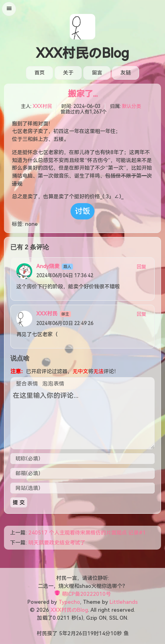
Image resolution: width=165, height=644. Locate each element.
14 (102, 633)
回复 (141, 267)
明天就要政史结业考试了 (57, 543)
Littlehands (124, 602)
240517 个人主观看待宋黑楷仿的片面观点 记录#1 (87, 533)
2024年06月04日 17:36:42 (65, 276)
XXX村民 (42, 106)
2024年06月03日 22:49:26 (65, 323)
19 (90, 633)
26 (79, 633)
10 (114, 633)
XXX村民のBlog (82, 53)
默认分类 (132, 106)
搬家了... (83, 94)
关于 (68, 73)
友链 (126, 73)
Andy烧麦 (48, 266)
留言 (97, 73)
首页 (39, 73)
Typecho (69, 602)
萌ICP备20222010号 (86, 594)
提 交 (19, 502)
